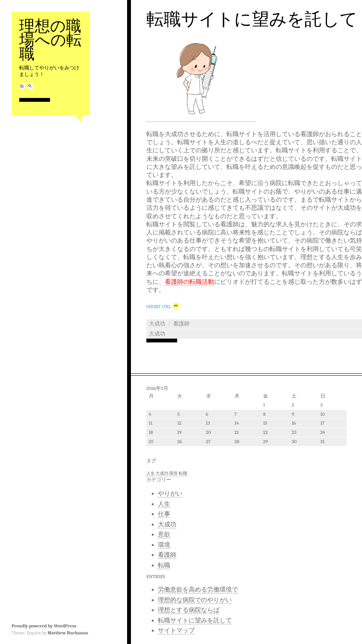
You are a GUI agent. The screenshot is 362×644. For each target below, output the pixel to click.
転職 (164, 565)
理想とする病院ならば (189, 610)
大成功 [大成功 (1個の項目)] (162, 473)
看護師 (181, 324)
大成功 (157, 324)
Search (30, 86)
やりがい (170, 494)
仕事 (164, 514)
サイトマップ (176, 631)
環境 (164, 545)
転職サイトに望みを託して (252, 19)
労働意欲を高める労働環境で (198, 590)
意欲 (164, 534)
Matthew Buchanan (68, 633)
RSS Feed (22, 86)
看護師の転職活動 (189, 282)
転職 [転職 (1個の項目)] (183, 473)
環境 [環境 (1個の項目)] (173, 473)
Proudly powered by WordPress (44, 626)
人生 (164, 504)
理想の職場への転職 (50, 40)
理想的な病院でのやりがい (195, 600)
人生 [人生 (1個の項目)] (151, 473)
